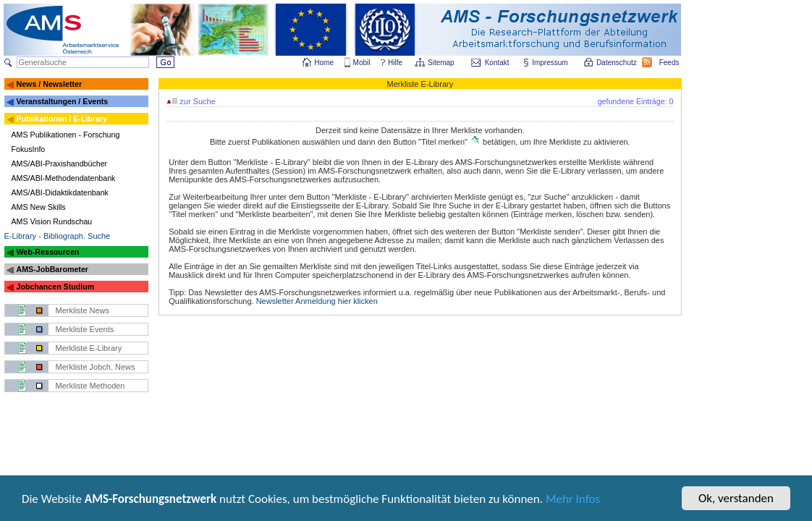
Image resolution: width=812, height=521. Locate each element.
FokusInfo (29, 149)
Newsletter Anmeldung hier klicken (317, 301)
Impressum (550, 63)
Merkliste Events (85, 329)
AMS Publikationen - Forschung (66, 135)
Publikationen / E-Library (62, 119)
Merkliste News (83, 310)
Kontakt (497, 63)
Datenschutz (617, 63)
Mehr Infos (573, 500)
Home (324, 63)
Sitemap (442, 63)
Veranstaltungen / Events (62, 101)
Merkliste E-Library (89, 348)
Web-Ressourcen (47, 252)
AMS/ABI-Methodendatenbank (64, 178)
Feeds (670, 63)
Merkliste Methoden (90, 386)
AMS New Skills (39, 207)
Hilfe (395, 63)
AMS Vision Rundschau (52, 221)
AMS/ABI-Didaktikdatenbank (60, 192)
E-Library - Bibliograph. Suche (58, 236)
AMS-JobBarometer (52, 269)
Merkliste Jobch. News (96, 367)
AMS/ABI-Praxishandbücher (60, 164)
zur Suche (191, 101)
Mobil (362, 63)
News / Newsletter (49, 84)
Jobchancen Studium (55, 287)
